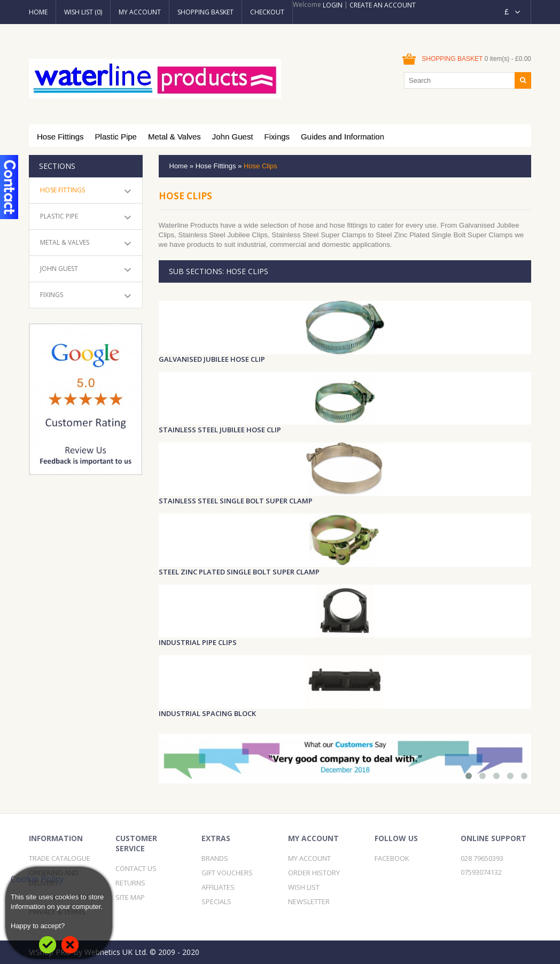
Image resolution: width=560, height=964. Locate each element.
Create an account (383, 5)
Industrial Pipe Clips (198, 642)
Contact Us (136, 868)
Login (333, 5)
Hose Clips (260, 166)
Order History (314, 873)
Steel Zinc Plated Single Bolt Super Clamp (239, 572)
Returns (130, 883)
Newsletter (309, 901)
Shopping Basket (205, 12)
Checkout (267, 12)
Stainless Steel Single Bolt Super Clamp (236, 501)
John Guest (233, 137)
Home (38, 12)
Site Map (130, 897)
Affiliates (218, 887)
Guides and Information (343, 137)
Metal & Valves (174, 137)
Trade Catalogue (60, 858)
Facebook (392, 858)
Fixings (277, 137)
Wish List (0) (83, 12)
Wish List (304, 887)
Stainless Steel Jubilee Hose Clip (220, 430)
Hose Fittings (60, 137)
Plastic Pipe (116, 137)
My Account (140, 12)
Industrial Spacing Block (207, 713)
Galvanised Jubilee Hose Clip (212, 359)
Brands (215, 858)
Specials (216, 901)
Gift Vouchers (227, 873)
